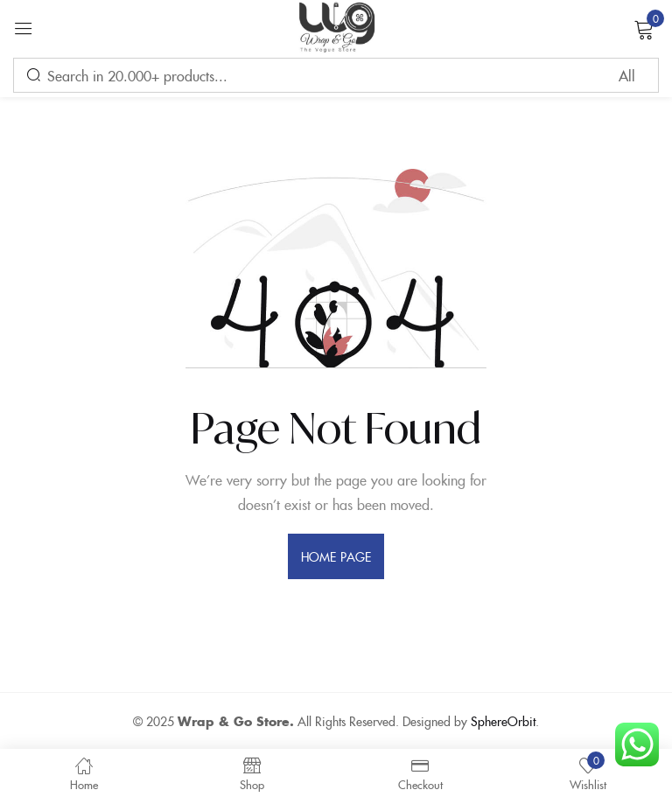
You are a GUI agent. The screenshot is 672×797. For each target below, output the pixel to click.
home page (336, 556)
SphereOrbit (503, 721)
